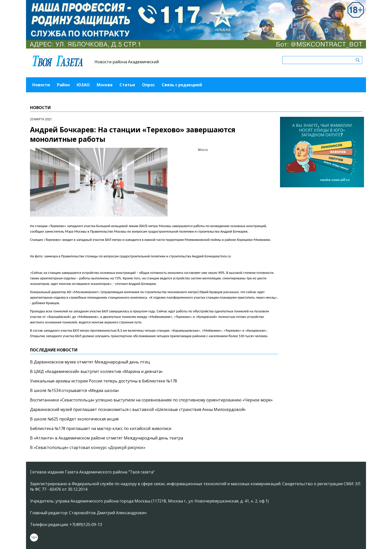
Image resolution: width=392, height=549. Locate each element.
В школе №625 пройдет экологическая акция (74, 419)
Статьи (127, 85)
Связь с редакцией (182, 85)
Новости (41, 85)
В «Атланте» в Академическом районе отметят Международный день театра (106, 438)
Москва (105, 85)
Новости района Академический (127, 62)
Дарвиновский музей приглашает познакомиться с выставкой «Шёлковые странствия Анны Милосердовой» (138, 409)
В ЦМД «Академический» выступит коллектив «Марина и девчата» (96, 371)
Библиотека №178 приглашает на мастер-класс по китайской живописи (101, 428)
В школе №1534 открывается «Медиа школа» (74, 390)
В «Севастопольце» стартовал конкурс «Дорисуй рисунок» (88, 447)
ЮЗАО (83, 85)
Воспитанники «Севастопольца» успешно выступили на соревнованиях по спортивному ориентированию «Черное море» (151, 400)
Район (63, 85)
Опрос (148, 85)
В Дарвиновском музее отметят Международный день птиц (90, 362)
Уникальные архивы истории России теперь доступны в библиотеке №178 (103, 381)
